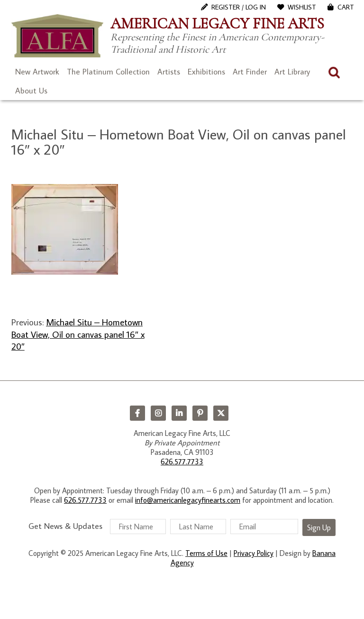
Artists (169, 72)
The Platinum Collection (108, 72)
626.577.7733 (182, 462)
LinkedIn (179, 413)
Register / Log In (239, 7)
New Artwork (37, 72)
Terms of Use (206, 553)
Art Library (292, 72)
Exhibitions (206, 72)
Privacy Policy (254, 553)
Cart (346, 7)
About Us (31, 91)
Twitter (221, 413)
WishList (302, 7)
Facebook (137, 413)
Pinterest (200, 413)
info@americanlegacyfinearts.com (188, 500)
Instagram (158, 413)
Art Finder (250, 72)
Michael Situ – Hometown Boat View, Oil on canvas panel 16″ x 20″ (78, 334)
